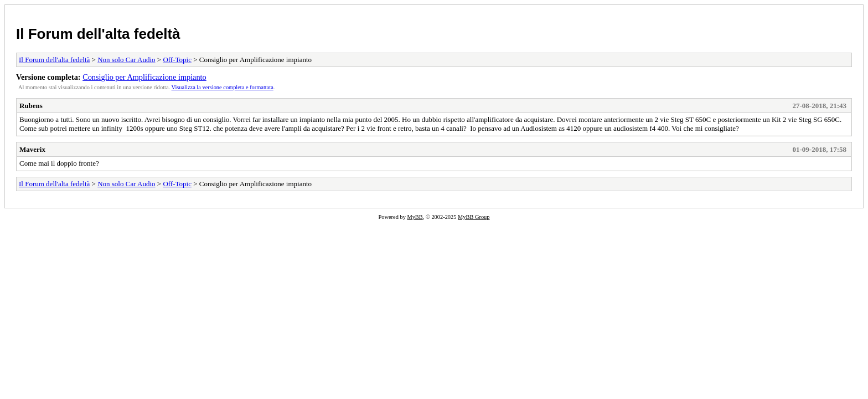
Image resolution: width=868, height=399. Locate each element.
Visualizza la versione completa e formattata (223, 87)
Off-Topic (177, 60)
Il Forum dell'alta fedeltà (98, 34)
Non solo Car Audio (126, 60)
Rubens (31, 106)
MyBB (415, 217)
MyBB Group (474, 217)
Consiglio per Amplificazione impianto (144, 77)
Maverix (32, 149)
